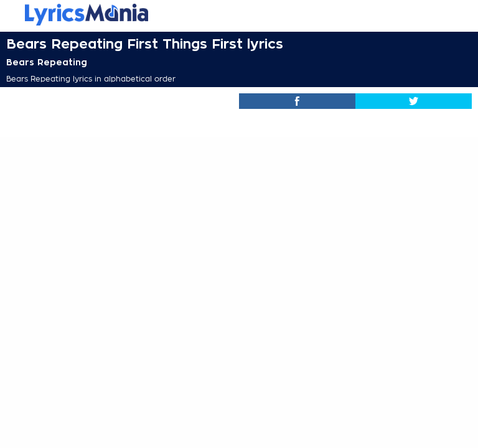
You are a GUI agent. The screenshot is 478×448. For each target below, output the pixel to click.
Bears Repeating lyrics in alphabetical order (91, 79)
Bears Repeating (47, 62)
